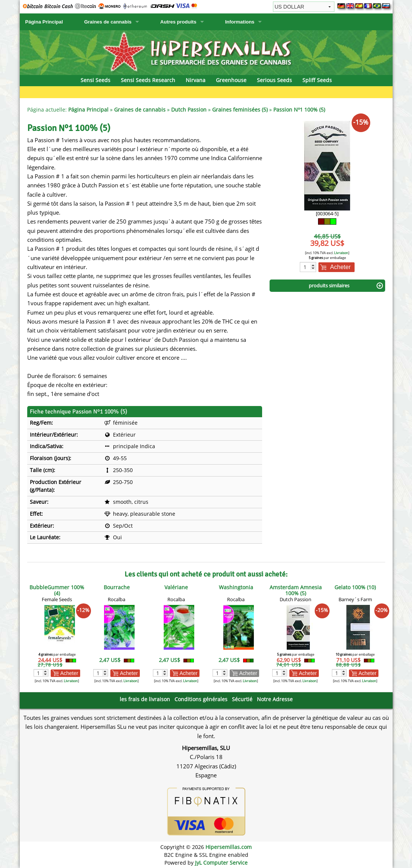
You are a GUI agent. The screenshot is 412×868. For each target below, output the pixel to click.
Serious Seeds (274, 80)
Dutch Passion (189, 110)
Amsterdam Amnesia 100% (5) (296, 590)
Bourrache (117, 587)
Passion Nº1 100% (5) (299, 110)
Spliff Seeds (317, 80)
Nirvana (196, 80)
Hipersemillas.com (229, 847)
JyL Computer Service (221, 863)
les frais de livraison (145, 699)
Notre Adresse (275, 699)
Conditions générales (201, 699)
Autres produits (178, 22)
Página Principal (44, 22)
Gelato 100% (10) (355, 587)
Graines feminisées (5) (240, 110)
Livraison (341, 253)
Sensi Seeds (95, 80)
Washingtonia (236, 587)
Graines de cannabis (108, 22)
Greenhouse (231, 80)
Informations (240, 22)
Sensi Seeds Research (148, 80)
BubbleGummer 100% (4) (57, 590)
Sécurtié (242, 699)
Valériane (176, 587)
